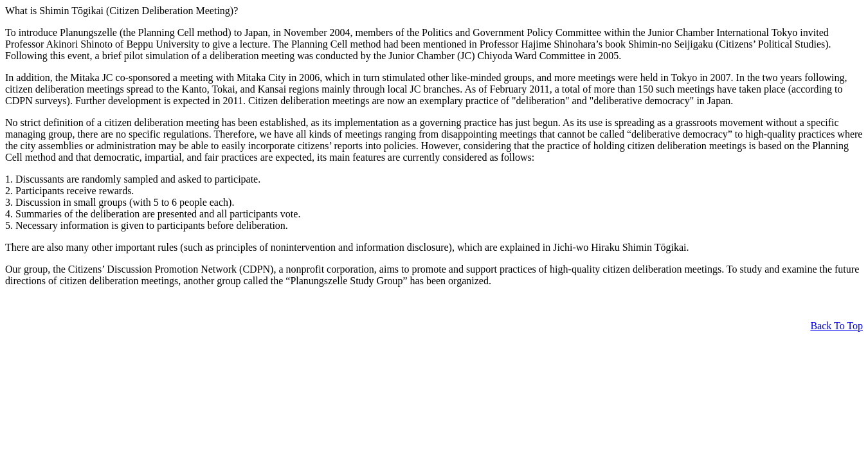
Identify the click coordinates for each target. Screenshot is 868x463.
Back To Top (836, 326)
